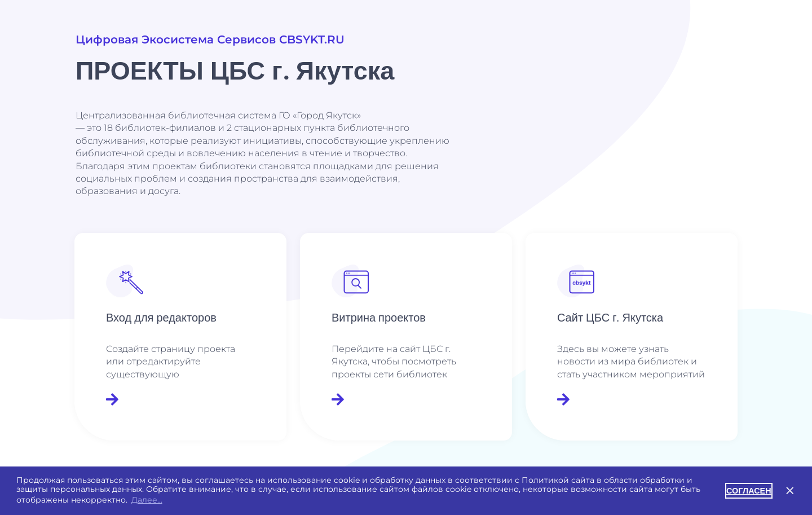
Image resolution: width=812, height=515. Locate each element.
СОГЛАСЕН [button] (749, 491)
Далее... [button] (147, 500)
